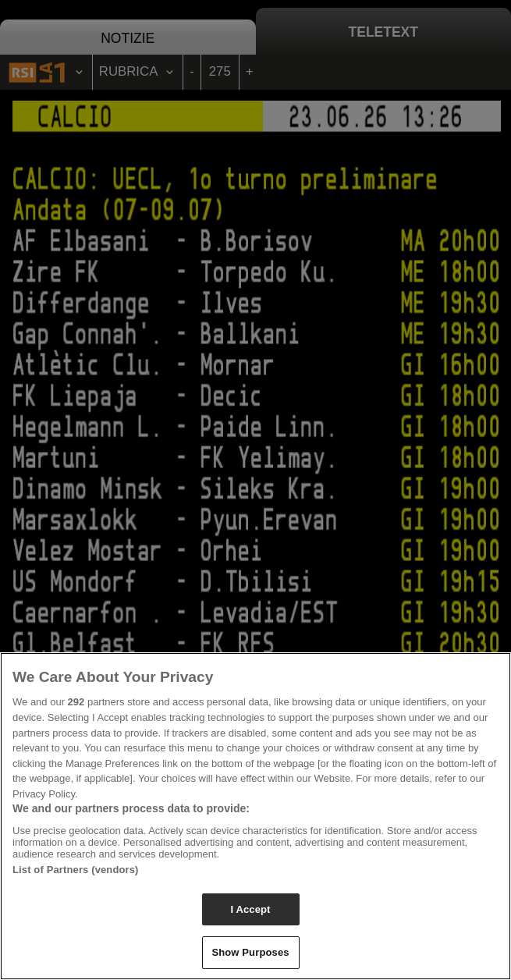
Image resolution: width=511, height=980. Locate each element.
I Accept (250, 909)
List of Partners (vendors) (76, 870)
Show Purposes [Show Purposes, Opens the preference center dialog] (250, 952)
